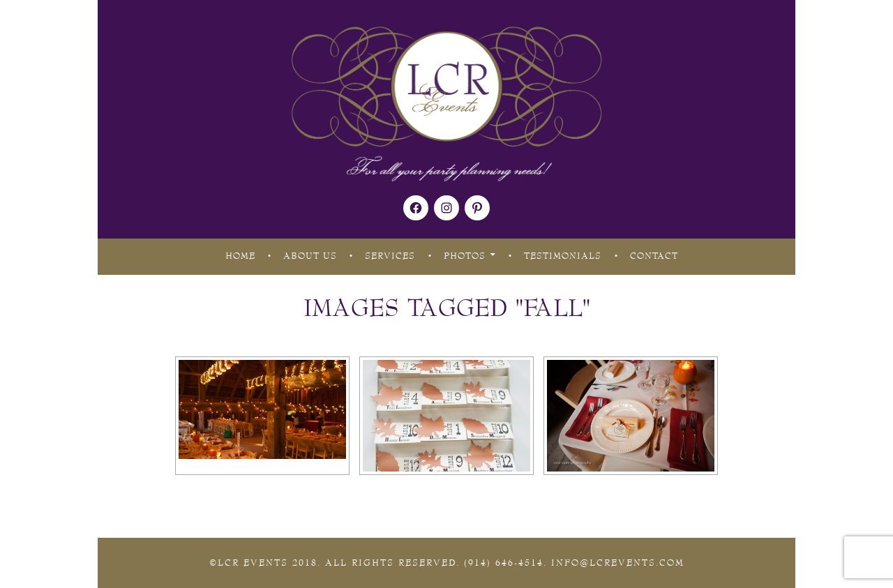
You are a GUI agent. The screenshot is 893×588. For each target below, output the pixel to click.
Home (240, 256)
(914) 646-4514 (504, 563)
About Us (310, 256)
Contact (654, 256)
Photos (465, 256)
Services (390, 256)
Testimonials (563, 256)
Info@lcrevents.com (618, 563)
